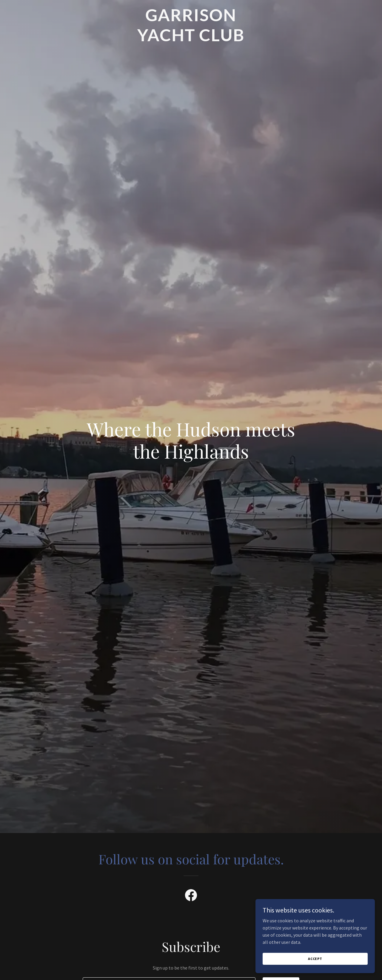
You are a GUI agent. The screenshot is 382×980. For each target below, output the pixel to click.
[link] (191, 39)
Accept (315, 967)
